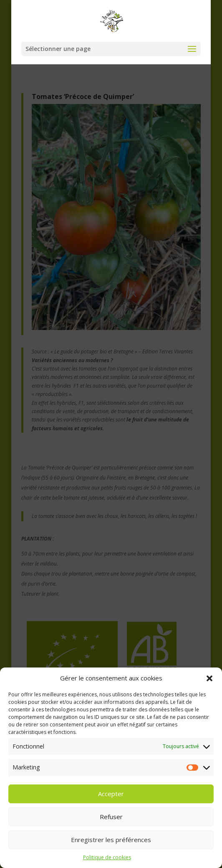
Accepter (111, 801)
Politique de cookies (107, 864)
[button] (209, 685)
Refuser (111, 824)
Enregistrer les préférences (111, 847)
